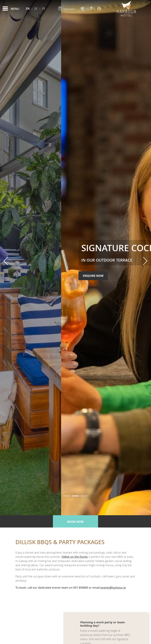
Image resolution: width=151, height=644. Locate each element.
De (36, 9)
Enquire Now (32, 282)
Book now (75, 522)
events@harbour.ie (113, 588)
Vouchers (66, 9)
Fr (44, 9)
